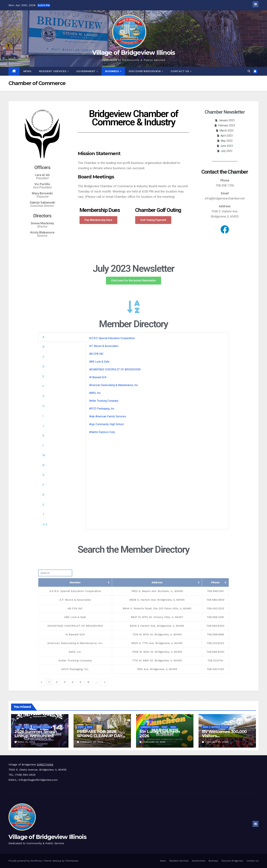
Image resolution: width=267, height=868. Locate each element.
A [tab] (44, 337)
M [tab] (44, 455)
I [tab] (43, 416)
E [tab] (43, 376)
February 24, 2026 (154, 742)
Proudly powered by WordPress (26, 861)
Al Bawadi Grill (98, 377)
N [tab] (44, 465)
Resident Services (53, 71)
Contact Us (180, 71)
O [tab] (44, 475)
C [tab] (44, 357)
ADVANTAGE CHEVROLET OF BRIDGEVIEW (115, 369)
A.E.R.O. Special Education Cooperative (112, 338)
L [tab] (43, 445)
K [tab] (43, 436)
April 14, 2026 (26, 742)
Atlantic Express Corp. (102, 432)
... (97, 682)
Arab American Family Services (108, 416)
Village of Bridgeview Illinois (134, 53)
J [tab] (43, 426)
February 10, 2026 (217, 742)
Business (112, 71)
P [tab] (43, 485)
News (27, 71)
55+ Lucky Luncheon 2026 (160, 734)
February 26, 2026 (92, 742)
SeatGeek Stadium (41, 727)
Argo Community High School (107, 424)
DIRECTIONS (45, 765)
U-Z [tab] (45, 524)
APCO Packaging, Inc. (102, 409)
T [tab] (43, 515)
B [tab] (43, 347)
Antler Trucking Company (104, 401)
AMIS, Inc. (95, 393)
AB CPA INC (96, 354)
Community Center (150, 727)
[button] (249, 71)
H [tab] (44, 406)
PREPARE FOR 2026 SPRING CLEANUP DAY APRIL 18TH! (100, 736)
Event (18, 727)
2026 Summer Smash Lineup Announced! (36, 734)
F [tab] (43, 386)
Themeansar (72, 861)
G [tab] (44, 396)
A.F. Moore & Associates (104, 346)
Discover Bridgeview (145, 71)
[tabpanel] (157, 387)
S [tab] (43, 505)
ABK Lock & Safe (99, 362)
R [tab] (43, 495)
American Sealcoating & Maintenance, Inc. (114, 385)
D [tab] (44, 367)
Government (86, 71)
